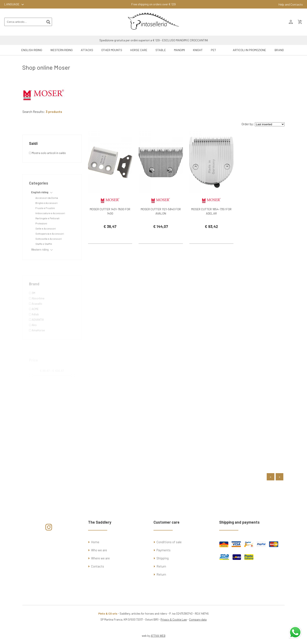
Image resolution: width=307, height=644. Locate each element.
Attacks (87, 50)
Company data (198, 620)
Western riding (62, 50)
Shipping (163, 558)
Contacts (98, 566)
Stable (161, 50)
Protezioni (41, 236)
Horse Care (139, 50)
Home (95, 542)
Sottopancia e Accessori (50, 246)
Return (161, 566)
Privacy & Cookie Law (174, 620)
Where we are (100, 558)
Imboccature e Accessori (50, 226)
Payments (164, 550)
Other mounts (112, 50)
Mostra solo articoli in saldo (47, 164)
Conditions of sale (169, 542)
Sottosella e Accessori (49, 252)
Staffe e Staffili (44, 257)
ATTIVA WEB (158, 636)
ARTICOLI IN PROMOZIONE (249, 50)
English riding (32, 50)
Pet (214, 50)
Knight (198, 50)
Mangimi (179, 50)
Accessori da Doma (47, 211)
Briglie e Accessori (46, 216)
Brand (279, 50)
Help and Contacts (291, 4)
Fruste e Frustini (45, 221)
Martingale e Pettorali (47, 231)
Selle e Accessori (46, 241)
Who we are (99, 550)
